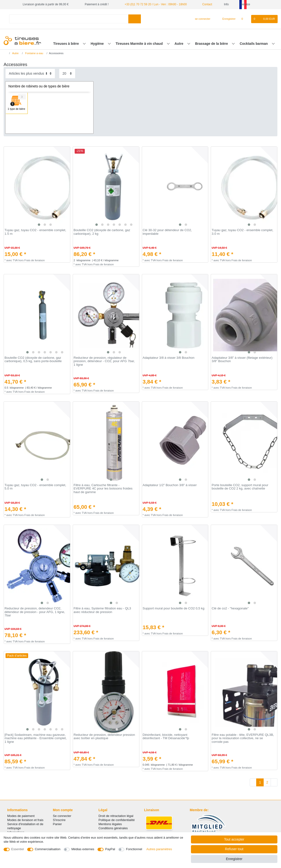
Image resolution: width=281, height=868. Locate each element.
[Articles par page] (67, 74)
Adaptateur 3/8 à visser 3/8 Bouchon (168, 358)
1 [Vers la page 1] (260, 782)
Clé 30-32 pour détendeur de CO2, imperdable (167, 232)
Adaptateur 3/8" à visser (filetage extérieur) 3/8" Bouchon (242, 360)
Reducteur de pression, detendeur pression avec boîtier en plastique (104, 737)
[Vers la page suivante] (274, 783)
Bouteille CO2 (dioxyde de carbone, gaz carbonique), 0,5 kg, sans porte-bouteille (33, 360)
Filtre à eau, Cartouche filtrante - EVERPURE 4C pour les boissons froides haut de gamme (103, 489)
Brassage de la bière (212, 44)
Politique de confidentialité (117, 820)
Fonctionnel (134, 849)
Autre (179, 44)
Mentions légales (110, 824)
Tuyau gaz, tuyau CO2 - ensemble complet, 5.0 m (35, 487)
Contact (205, 4)
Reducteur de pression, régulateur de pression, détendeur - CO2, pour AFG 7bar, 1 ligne (104, 361)
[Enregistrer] (226, 19)
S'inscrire (59, 820)
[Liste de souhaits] (245, 19)
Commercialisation (48, 849)
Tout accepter (234, 839)
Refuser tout (234, 849)
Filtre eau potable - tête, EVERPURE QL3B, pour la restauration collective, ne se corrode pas (243, 738)
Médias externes (83, 849)
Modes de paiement (21, 816)
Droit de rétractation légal (116, 816)
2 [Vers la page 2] (267, 782)
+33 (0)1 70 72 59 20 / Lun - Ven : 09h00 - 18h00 (156, 4)
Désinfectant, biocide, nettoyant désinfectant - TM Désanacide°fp (166, 737)
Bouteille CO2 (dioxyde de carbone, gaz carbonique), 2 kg (102, 232)
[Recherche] (134, 19)
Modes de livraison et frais (25, 820)
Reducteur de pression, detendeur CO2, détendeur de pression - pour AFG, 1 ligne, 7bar (35, 612)
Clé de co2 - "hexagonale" (230, 608)
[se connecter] (201, 19)
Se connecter (62, 816)
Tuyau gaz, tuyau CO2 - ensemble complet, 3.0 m (242, 232)
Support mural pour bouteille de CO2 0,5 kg (173, 608)
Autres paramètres (159, 849)
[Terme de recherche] (69, 19)
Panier (57, 824)
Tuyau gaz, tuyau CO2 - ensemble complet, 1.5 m (35, 232)
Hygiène (98, 44)
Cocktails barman (254, 44)
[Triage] (30, 74)
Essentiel (18, 849)
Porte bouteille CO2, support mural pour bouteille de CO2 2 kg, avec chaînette (240, 487)
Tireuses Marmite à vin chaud (140, 44)
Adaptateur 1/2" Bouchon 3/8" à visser (170, 485)
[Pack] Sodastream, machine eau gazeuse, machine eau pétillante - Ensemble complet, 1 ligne (36, 738)
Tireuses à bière (66, 44)
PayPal (110, 849)
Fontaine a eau (34, 53)
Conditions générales (113, 828)
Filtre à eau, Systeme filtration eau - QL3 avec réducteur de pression (102, 610)
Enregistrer (234, 859)
